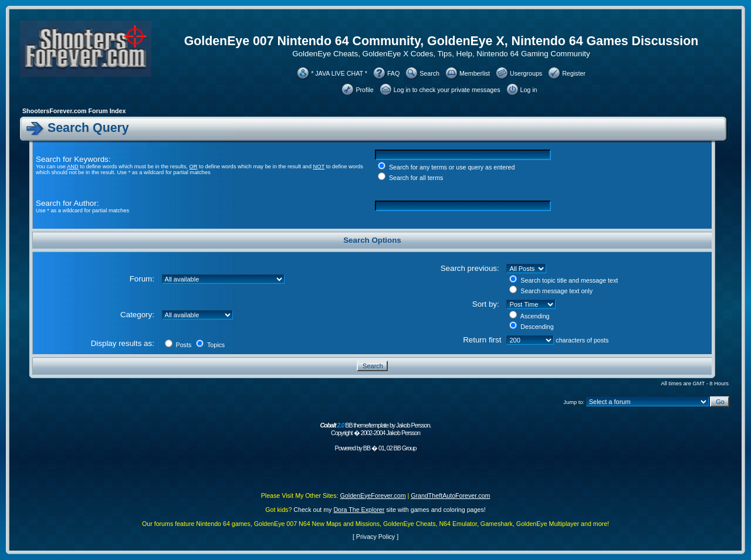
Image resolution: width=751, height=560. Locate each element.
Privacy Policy (375, 537)
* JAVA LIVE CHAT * (339, 73)
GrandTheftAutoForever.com (450, 495)
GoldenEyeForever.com (373, 495)
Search (429, 73)
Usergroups (526, 73)
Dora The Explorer (359, 510)
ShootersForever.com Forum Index (74, 111)
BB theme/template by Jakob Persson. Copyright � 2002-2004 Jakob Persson (375, 429)
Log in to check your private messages (447, 90)
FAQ (393, 73)
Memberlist (475, 73)
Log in (529, 90)
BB (367, 448)
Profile (364, 90)
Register (574, 73)
